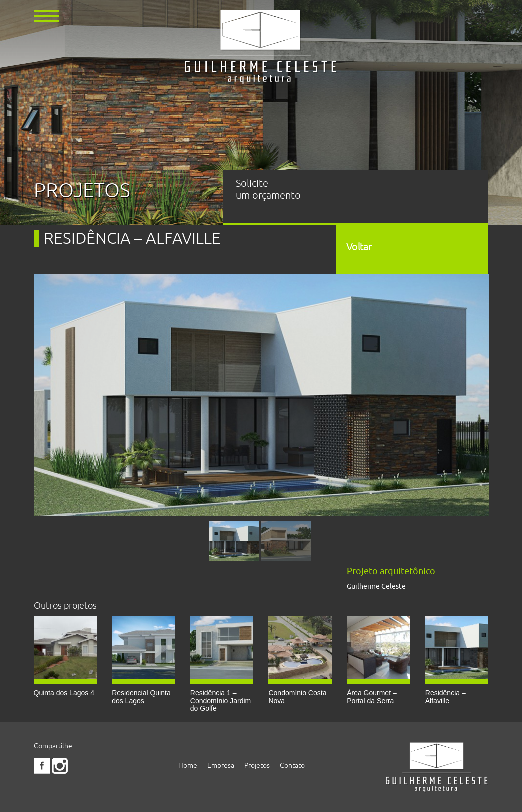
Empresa (221, 765)
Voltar (359, 246)
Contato (292, 765)
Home (188, 765)
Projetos (257, 765)
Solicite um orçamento (268, 189)
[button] (46, 15)
